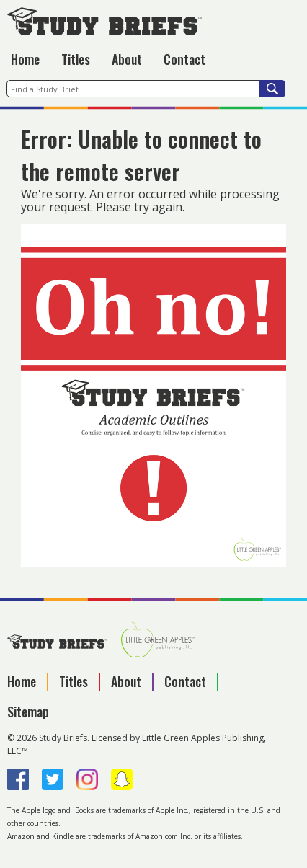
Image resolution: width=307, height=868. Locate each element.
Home (25, 59)
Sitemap (28, 712)
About (127, 59)
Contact (184, 59)
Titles (76, 59)
